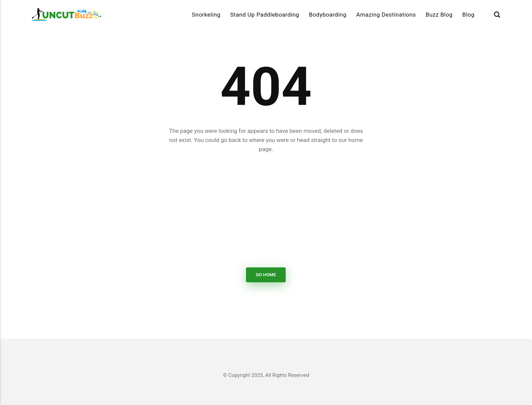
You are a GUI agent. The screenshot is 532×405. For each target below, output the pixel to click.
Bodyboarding (328, 15)
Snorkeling (206, 15)
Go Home (266, 275)
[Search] (497, 15)
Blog (469, 15)
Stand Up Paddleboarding (264, 15)
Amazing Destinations (386, 15)
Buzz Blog (439, 15)
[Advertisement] (266, 211)
